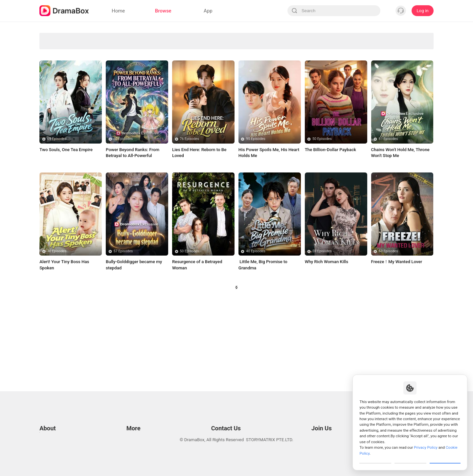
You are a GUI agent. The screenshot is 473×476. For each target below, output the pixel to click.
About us (48, 454)
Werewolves (113, 38)
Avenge (162, 38)
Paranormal (360, 38)
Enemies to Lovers (113, 93)
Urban (311, 79)
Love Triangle (261, 38)
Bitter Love (162, 120)
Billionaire (162, 93)
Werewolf (410, 79)
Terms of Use (52, 413)
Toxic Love (63, 107)
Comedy (261, 52)
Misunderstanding (212, 107)
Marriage (311, 52)
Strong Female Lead (112, 66)
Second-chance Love (212, 52)
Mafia (360, 52)
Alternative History (212, 93)
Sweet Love (162, 79)
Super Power (63, 93)
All (63, 38)
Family (63, 120)
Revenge (311, 38)
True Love (261, 107)
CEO (212, 66)
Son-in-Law (113, 52)
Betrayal (261, 79)
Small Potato (360, 93)
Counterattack (113, 79)
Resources (135, 413)
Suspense (212, 79)
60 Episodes (123, 215)
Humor (162, 107)
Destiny (212, 120)
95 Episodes (256, 215)
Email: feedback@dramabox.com (225, 413)
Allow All (445, 458)
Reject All (410, 458)
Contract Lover (410, 93)
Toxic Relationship (360, 107)
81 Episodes (388, 215)
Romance (162, 66)
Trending (410, 66)
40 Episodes (256, 328)
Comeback (311, 107)
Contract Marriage (410, 107)
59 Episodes (322, 328)
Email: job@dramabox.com (330, 413)
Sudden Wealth (410, 38)
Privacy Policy (53, 421)
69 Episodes (57, 215)
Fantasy (311, 66)
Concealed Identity (63, 79)
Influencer (410, 52)
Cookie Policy (53, 430)
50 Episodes (322, 215)
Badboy (261, 93)
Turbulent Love (360, 79)
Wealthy (113, 107)
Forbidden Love (63, 66)
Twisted (261, 120)
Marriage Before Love (261, 66)
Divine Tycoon (212, 38)
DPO (44, 446)
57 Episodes (123, 328)
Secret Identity (162, 52)
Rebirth (311, 93)
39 (276, 369)
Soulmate (360, 66)
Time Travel (112, 120)
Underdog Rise (63, 52)
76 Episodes (189, 215)
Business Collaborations (216, 421)
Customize (375, 458)
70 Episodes (57, 328)
